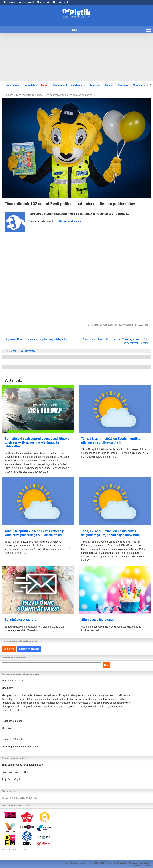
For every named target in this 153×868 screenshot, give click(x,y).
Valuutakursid (60, 85)
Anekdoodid (43, 2)
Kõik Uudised (10, 351)
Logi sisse (9, 649)
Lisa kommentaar (28, 351)
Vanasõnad (124, 85)
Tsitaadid (110, 85)
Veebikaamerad (78, 85)
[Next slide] (150, 85)
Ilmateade (10, 2)
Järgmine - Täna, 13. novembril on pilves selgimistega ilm (36, 339)
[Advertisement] (76, 57)
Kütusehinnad (26, 2)
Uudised (45, 85)
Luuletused (96, 85)
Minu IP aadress (28, 798)
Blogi (133, 865)
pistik (96, 325)
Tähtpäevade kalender (70, 221)
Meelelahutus (13, 85)
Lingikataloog (31, 85)
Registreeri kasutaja (29, 649)
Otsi (106, 665)
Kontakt (139, 865)
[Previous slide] (3, 85)
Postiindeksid (60, 2)
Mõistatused (139, 85)
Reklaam (147, 865)
